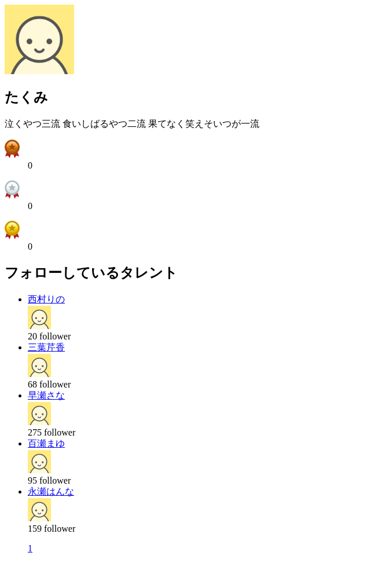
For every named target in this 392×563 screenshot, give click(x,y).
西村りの (46, 299)
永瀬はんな (51, 491)
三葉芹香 (46, 347)
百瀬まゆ (46, 443)
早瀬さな (46, 395)
